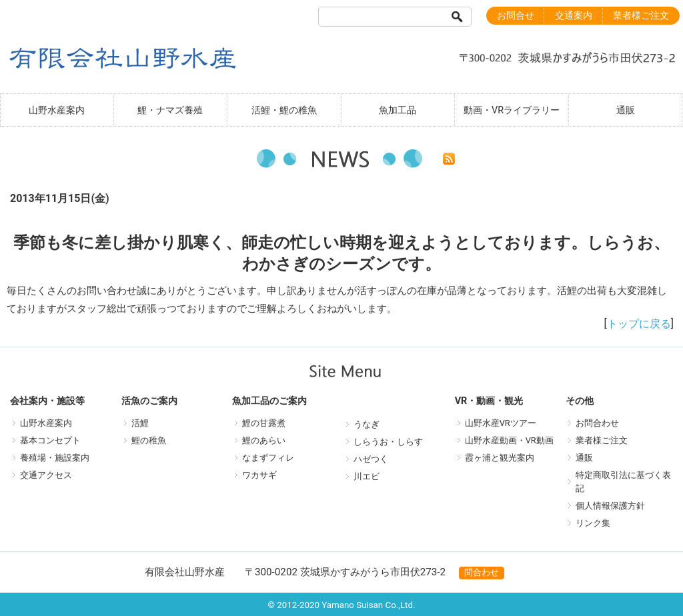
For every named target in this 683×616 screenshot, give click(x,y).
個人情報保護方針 (610, 506)
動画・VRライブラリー (512, 110)
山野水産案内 (57, 110)
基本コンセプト (50, 440)
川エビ (367, 476)
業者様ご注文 (641, 16)
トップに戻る (639, 324)
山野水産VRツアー (501, 423)
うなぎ (367, 424)
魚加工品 (398, 110)
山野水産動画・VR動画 (509, 440)
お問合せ (516, 16)
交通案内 (574, 16)
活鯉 (140, 423)
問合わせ (482, 572)
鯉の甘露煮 (264, 423)
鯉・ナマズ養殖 (170, 110)
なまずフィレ (268, 458)
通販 (626, 110)
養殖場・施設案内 (55, 458)
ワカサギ (259, 475)
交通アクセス (46, 475)
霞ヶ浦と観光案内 (500, 458)
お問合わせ (597, 423)
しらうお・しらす (388, 442)
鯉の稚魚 (149, 440)
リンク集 (593, 523)
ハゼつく (371, 459)
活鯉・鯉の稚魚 (284, 110)
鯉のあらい (264, 440)
